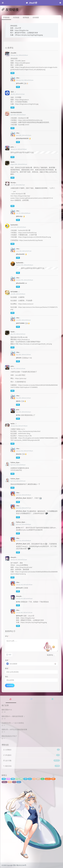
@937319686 (20, 323)
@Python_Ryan (21, 498)
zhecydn (13, 557)
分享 (8, 779)
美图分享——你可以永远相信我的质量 (14, 729)
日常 (25, 779)
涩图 (21, 779)
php (43, 779)
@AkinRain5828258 (22, 138)
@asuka (19, 454)
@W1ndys (19, 216)
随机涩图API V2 (7, 710)
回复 (12, 73)
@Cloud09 (19, 83)
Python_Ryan (15, 462)
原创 (10, 782)
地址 (7, 677)
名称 (7, 660)
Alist (30, 779)
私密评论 (50, 655)
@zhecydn (19, 588)
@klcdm (19, 358)
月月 (12, 92)
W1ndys (13, 183)
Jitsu (18, 78)
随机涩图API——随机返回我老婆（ (13, 716)
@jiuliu (18, 401)
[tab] (10, 699)
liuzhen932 (14, 225)
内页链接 (16, 17)
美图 (13, 779)
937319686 (14, 292)
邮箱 (7, 668)
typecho (48, 779)
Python (4, 782)
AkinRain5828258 (16, 112)
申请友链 (6, 17)
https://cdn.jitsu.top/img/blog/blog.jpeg (29, 35)
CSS (34, 779)
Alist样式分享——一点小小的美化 (13, 723)
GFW (14, 782)
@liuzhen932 (20, 254)
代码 (4, 779)
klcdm (13, 162)
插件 (53, 779)
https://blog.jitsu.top (22, 30)
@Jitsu (18, 415)
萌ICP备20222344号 (20, 865)
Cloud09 (13, 53)
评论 (7, 636)
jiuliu (12, 366)
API (17, 779)
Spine (19, 782)
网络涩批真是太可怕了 (9, 736)
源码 (38, 779)
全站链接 (36, 17)
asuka (12, 424)
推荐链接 (26, 17)
